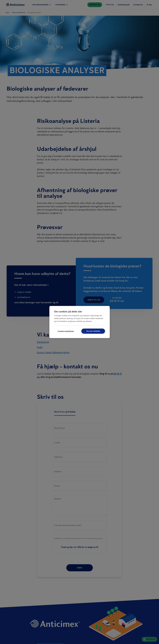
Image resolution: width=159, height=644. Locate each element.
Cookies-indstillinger (66, 331)
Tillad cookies (93, 331)
